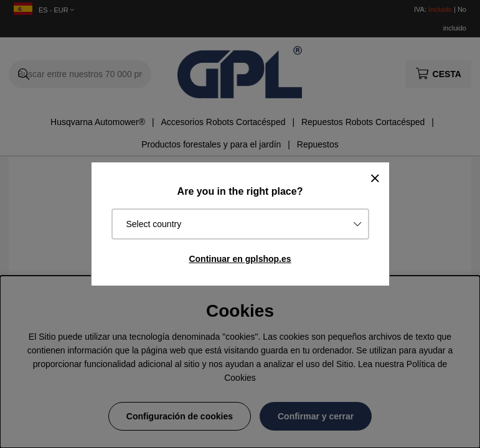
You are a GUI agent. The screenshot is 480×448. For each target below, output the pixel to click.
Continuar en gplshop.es (240, 259)
